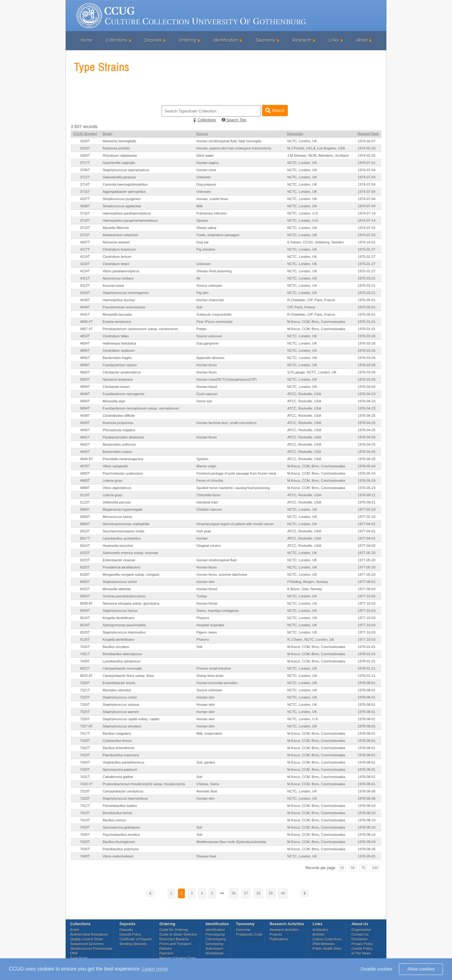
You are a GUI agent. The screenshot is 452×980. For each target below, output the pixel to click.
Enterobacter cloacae (119, 560)
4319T (85, 293)
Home (87, 40)
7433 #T (86, 784)
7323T (85, 798)
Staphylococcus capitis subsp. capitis (131, 719)
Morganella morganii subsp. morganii (131, 574)
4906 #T (86, 322)
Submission (215, 949)
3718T (85, 220)
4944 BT (87, 459)
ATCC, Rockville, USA (304, 394)
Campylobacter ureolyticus (123, 791)
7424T (85, 762)
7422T (85, 748)
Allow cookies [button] (421, 969)
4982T (85, 473)
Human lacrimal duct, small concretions (226, 423)
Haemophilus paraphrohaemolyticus (130, 220)
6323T (85, 560)
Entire (75, 930)
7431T (85, 777)
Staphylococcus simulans (122, 726)
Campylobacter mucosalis (122, 668)
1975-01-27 (367, 249)
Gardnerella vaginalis (119, 163)
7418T (85, 741)
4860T (85, 372)
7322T (85, 697)
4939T (85, 423)
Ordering (187, 40)
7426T (85, 849)
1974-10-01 (367, 242)
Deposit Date (368, 134)
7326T (85, 719)
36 (233, 893)
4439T (85, 307)
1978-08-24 (367, 842)
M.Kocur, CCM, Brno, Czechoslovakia (316, 322)
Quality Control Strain (87, 939)
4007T (85, 242)
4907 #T (86, 329)
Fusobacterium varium (120, 365)
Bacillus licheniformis (119, 748)
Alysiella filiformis (116, 228)
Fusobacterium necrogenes (124, 394)
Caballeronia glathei (118, 777)
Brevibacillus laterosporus (122, 654)
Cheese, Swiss (208, 784)
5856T (85, 509)
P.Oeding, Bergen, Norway (307, 582)
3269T (85, 141)
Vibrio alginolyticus (117, 488)
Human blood (207, 387)
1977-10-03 (367, 603)
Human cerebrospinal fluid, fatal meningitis (229, 141)
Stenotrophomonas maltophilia (126, 524)
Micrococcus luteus (117, 517)
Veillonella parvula (117, 502)
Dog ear (203, 242)
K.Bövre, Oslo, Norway (305, 589)
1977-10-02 (367, 596)
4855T (85, 351)
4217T (85, 249)
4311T (85, 278)
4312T (85, 286)
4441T (85, 314)
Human (202, 538)
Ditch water (205, 155)
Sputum (202, 220)
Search (275, 110)
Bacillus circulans (116, 647)
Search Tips (234, 120)
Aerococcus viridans (118, 278)
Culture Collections (327, 939)
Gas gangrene (207, 343)
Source (202, 134)
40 (283, 893)
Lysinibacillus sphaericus (122, 661)
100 (375, 868)
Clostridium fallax (116, 336)
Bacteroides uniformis (119, 444)
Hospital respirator (210, 625)
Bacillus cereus (114, 820)
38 (258, 893)
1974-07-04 (367, 170)
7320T (85, 683)
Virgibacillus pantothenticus (124, 762)
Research (302, 40)
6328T (85, 574)
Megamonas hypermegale (123, 509)
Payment (166, 953)
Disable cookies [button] (377, 969)
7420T (85, 835)
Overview (243, 930)
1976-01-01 (367, 322)
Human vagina (208, 163)
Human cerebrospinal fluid (217, 560)
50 (353, 868)
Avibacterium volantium (121, 235)
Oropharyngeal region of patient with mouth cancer (235, 524)
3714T (85, 184)
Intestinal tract (207, 502)
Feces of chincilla (210, 481)
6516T (85, 618)
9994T (85, 408)
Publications (279, 939)
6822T (85, 668)
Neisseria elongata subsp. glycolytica (131, 603)
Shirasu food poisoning (214, 271)
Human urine (206, 170)
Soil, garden (206, 762)
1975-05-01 (367, 300)
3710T (85, 228)
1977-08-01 (367, 582)
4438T (85, 300)
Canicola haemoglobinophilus (125, 184)
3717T (85, 163)
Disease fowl (206, 856)
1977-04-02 (367, 546)
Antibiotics (320, 930)
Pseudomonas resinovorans (124, 307)
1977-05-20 (367, 553)
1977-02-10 (367, 509)
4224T (85, 271)
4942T (85, 444)
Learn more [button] (155, 969)
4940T (85, 430)
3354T (85, 155)
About (362, 40)
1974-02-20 (367, 148)
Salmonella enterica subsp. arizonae (130, 553)
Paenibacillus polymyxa (121, 849)
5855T (85, 596)
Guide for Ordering (174, 930)
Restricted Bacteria (174, 939)
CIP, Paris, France (301, 307)
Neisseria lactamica (118, 379)
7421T (85, 654)
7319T (85, 791)
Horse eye (204, 401)
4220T (85, 264)
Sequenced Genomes (87, 944)
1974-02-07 (367, 141)
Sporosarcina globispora (121, 827)
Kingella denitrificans (118, 618)
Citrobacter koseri (116, 387)
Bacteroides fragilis (117, 358)
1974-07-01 (367, 163)
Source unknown (209, 286)
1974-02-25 (367, 155)
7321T (85, 690)
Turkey (202, 596)
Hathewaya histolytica (119, 343)
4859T (85, 387)
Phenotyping (215, 934)
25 (342, 868)
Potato (202, 329)
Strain (108, 134)
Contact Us (360, 934)
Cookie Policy (362, 949)
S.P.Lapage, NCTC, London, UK (312, 372)
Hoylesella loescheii (118, 546)
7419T (85, 827)
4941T (85, 437)
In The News (361, 953)
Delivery (166, 949)
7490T (85, 856)
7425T (85, 770)
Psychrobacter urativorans (123, 473)
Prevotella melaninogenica (123, 459)
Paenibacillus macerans (121, 755)
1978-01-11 (367, 668)
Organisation (361, 930)
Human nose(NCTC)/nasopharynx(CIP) (227, 379)
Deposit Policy (131, 934)
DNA (74, 953)
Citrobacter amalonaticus (122, 372)
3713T (85, 235)
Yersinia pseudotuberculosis (124, 596)
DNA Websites (324, 944)
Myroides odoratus (117, 690)
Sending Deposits (133, 944)
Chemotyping (216, 939)
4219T (85, 257)
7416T (85, 647)
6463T (85, 582)
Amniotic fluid (207, 791)
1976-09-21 (367, 495)
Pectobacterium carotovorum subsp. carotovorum (140, 329)
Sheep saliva (206, 228)
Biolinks (319, 934)
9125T (85, 640)
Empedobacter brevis (119, 683)
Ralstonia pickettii (116, 148)
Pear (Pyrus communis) (215, 322)
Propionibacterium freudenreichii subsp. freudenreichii (144, 784)
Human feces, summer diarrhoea (222, 574)
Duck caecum (207, 394)
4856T (85, 358)
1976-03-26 (367, 336)
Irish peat (204, 531)
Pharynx (203, 618)
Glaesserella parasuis (119, 177)
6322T (85, 553)
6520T (85, 632)
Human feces (207, 365)
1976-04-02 (367, 387)
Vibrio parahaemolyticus (121, 271)
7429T (85, 842)
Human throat (207, 603)
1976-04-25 (367, 416)
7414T (85, 820)
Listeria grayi (112, 481)
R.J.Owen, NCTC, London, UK (311, 640)
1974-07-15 (367, 228)
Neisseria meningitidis (119, 141)
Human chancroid (210, 300)
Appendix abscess (210, 358)
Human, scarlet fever (212, 199)
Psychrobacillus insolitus (121, 835)
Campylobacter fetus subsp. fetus (128, 676)
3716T (85, 213)
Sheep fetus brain (210, 676)
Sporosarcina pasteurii (120, 770)
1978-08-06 (367, 791)
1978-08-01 (367, 683)
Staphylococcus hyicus (120, 611)
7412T (85, 806)
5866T (85, 524)
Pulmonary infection (212, 213)
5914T (85, 546)
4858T (85, 365)
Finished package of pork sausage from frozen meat (236, 473)
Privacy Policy (362, 944)
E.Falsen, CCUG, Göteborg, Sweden (315, 242)
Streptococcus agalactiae (122, 206)
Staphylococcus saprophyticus (126, 170)
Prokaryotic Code (249, 934)
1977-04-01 (367, 524)
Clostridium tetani (116, 264)
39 (271, 893)
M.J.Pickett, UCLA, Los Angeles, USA (316, 148)
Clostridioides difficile (119, 416)
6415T (85, 589)
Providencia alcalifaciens (121, 567)
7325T (85, 712)
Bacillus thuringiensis (119, 842)
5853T (85, 379)
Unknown (204, 177)
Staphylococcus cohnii (120, 582)
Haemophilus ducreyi (119, 300)
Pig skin (203, 293)
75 (363, 868)
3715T (85, 192)
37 (246, 893)
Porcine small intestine (214, 668)
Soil (199, 307)
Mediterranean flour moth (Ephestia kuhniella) (231, 842)
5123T (85, 502)
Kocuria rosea (113, 286)
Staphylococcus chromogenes (126, 293)
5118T (85, 495)
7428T (85, 661)
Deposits (153, 40)
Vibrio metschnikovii (118, 856)
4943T (85, 452)
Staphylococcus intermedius (124, 632)
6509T (85, 611)
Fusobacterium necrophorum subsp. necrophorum (141, 408)
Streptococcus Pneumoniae (91, 949)
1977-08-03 (367, 589)
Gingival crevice (209, 546)
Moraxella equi (114, 401)
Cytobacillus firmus (117, 741)
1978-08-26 (367, 849)
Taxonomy (265, 40)
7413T (85, 813)
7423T (85, 755)
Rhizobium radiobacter (120, 155)
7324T (85, 705)
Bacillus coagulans (117, 733)
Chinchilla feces (209, 495)
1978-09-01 (367, 856)
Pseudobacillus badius (120, 806)
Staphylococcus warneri (121, 712)
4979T (85, 466)
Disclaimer (360, 939)
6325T (85, 567)
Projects (276, 934)
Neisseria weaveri (116, 242)
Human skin (206, 582)
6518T (85, 625)
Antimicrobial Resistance (89, 934)
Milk (200, 206)
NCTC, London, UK (302, 141)
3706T (85, 170)
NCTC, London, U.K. (303, 213)
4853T (85, 336)
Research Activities (284, 930)
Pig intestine (206, 249)
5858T (85, 517)
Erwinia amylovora (117, 322)
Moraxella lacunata (117, 314)
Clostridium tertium (117, 257)
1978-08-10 (367, 806)
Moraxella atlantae (117, 589)
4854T (85, 343)
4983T (85, 481)
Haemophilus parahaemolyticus (127, 213)
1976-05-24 (367, 466)
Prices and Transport (175, 944)
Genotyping (214, 944)
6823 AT (86, 676)
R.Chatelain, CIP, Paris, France (311, 300)
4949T (85, 394)
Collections (116, 40)
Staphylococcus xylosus (121, 705)
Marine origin (207, 466)
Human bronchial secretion (217, 683)
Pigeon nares (207, 632)
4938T (85, 416)
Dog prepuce (206, 184)
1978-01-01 (367, 647)
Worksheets (215, 953)
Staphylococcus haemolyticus (125, 798)
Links (334, 40)
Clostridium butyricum (119, 249)
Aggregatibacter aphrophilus (124, 192)
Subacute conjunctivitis (214, 314)
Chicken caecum (209, 509)
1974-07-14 (367, 213)
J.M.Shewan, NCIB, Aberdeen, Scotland (318, 155)
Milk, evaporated (209, 733)
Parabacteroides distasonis (123, 437)
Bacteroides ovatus (117, 452)
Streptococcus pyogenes (121, 199)
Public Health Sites (327, 949)
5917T (85, 538)
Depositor (295, 134)
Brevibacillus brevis (117, 813)
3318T (85, 148)
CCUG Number (85, 134)
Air (199, 278)
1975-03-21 (367, 278)
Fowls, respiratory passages (218, 235)
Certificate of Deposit (136, 939)
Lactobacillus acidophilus (122, 538)
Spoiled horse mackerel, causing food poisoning (233, 488)
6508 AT (86, 603)
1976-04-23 (367, 394)
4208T (85, 206)
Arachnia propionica (118, 423)
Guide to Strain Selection (179, 934)
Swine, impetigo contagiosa (218, 611)
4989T (85, 488)
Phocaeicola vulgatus (119, 430)
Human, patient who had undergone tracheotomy (234, 148)
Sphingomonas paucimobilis (124, 625)
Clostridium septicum (119, 351)
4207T (85, 199)
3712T (85, 177)
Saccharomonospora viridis (124, 531)
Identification (226, 40)
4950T (85, 401)
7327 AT (86, 726)
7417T (85, 733)
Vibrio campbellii (115, 466)
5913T (85, 531)
